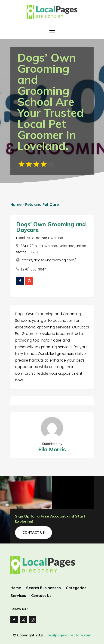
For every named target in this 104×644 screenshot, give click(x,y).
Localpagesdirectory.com (68, 635)
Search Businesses (43, 588)
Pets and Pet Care (42, 205)
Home (16, 205)
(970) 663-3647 (33, 269)
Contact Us (34, 532)
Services (18, 596)
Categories (76, 588)
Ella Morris (52, 449)
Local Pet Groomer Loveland (40, 238)
